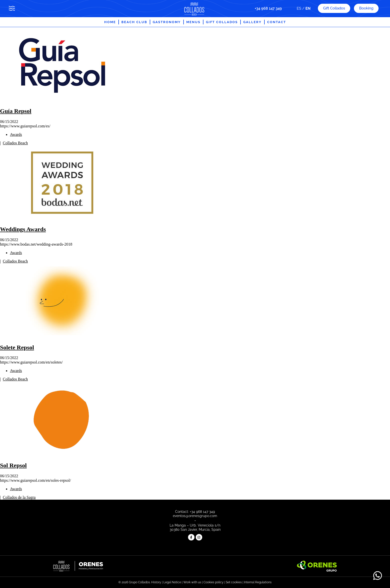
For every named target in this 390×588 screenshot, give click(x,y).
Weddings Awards (23, 229)
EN (308, 8)
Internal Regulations (258, 582)
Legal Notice (173, 582)
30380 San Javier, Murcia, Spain (195, 530)
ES (299, 8)
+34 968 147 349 (268, 8)
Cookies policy (214, 582)
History (156, 582)
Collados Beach (15, 143)
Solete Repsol (17, 347)
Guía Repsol (16, 111)
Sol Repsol (13, 465)
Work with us (192, 582)
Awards (16, 134)
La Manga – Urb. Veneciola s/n (195, 525)
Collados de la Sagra (19, 497)
